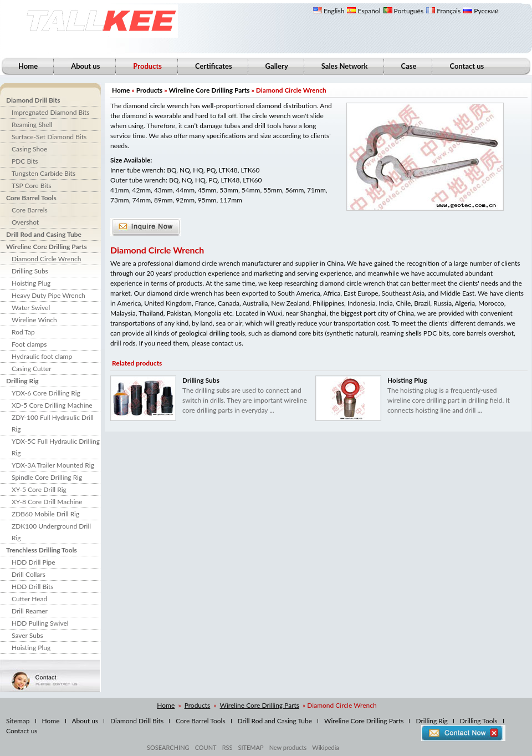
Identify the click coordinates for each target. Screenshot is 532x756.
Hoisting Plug (31, 283)
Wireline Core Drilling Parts (47, 247)
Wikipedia (325, 747)
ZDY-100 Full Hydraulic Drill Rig (53, 423)
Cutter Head (29, 599)
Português (404, 11)
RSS (227, 747)
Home (28, 66)
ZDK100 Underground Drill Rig (51, 532)
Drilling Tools (479, 721)
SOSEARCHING (168, 747)
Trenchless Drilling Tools (42, 550)
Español (364, 11)
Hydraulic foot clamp (42, 356)
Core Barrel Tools (31, 198)
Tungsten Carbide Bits (44, 173)
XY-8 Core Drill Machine (47, 502)
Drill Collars (29, 574)
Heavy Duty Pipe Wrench (48, 295)
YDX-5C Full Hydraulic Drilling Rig (56, 447)
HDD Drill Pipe (34, 562)
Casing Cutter (32, 369)
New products (288, 747)
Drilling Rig (22, 381)
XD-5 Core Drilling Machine (52, 405)
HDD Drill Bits (32, 587)
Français (443, 11)
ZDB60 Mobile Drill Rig (45, 514)
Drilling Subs (30, 271)
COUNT (206, 747)
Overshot (25, 222)
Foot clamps (29, 344)
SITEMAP (250, 747)
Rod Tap (23, 332)
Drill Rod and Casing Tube (44, 234)
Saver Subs (27, 635)
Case (409, 66)
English (329, 11)
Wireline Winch (34, 320)
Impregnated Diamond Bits (51, 112)
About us (85, 66)
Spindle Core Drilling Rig (47, 477)
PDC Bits (25, 161)
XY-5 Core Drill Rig (39, 489)
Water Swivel (31, 308)
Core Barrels (30, 210)
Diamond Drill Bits (33, 100)
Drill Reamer (30, 611)
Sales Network (345, 66)
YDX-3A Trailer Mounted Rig (53, 465)
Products (150, 90)
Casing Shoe (29, 149)
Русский (481, 11)
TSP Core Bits (32, 186)
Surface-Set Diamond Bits (49, 137)
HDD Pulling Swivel (40, 623)
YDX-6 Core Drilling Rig (46, 393)
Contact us (467, 66)
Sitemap (18, 721)
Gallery (277, 66)
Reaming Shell (32, 125)
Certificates (214, 66)
